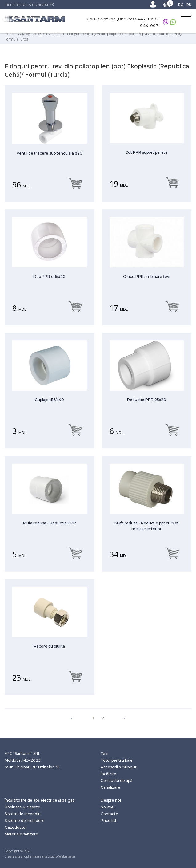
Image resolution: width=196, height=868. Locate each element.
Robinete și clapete (22, 807)
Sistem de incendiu (23, 814)
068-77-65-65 (102, 19)
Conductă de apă (116, 781)
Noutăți (108, 807)
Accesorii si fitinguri (49, 34)
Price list (109, 821)
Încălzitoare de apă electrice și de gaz (40, 800)
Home (10, 34)
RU (189, 5)
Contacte (109, 814)
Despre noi (111, 800)
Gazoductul (16, 827)
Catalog (24, 34)
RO (181, 5)
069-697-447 (132, 19)
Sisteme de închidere (25, 821)
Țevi (104, 754)
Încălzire (108, 774)
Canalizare (110, 787)
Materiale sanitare (21, 834)
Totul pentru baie (117, 760)
